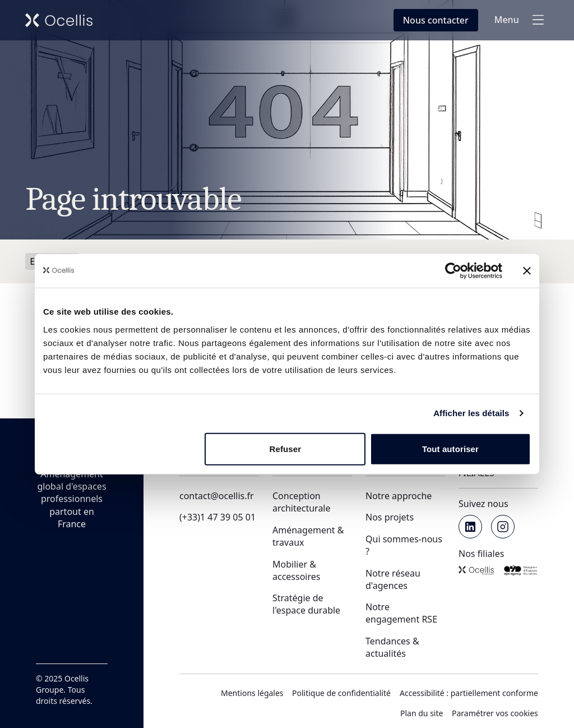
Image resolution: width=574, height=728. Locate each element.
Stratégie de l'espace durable (306, 604)
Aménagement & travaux (308, 536)
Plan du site (422, 713)
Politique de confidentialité (341, 693)
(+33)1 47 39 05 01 (217, 517)
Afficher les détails (471, 413)
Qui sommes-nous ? (404, 545)
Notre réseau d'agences (393, 579)
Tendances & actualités (392, 647)
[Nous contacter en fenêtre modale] (436, 20)
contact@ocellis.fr (217, 496)
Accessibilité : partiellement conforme (469, 693)
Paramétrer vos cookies (495, 713)
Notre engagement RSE (401, 613)
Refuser (286, 448)
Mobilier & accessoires (296, 570)
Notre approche (399, 496)
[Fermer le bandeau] (527, 271)
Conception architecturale (302, 502)
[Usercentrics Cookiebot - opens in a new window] (453, 271)
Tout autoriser (450, 448)
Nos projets (390, 517)
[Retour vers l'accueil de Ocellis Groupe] (59, 20)
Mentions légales (252, 693)
